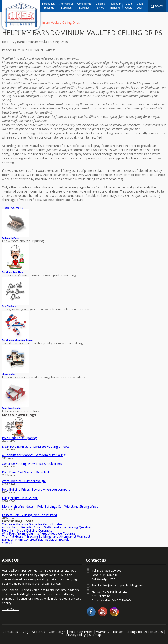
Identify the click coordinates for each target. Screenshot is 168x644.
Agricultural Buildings (66, 6)
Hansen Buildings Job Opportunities (138, 632)
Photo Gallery (9, 374)
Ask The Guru (9, 306)
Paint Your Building (12, 408)
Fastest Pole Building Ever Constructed (29, 515)
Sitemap (95, 635)
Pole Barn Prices (81, 632)
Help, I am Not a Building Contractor (28, 530)
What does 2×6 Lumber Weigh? (24, 481)
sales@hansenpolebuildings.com (122, 585)
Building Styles (100, 6)
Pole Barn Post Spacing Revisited (25, 472)
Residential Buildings (49, 6)
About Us (38, 632)
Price (10, 238)
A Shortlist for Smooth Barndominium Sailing (34, 455)
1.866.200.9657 (13, 208)
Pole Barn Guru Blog (12, 272)
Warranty (103, 632)
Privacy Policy (76, 635)
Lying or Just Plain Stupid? (20, 498)
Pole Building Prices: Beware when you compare (36, 489)
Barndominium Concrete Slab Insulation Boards (36, 540)
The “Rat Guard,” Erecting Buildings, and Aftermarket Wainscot (46, 536)
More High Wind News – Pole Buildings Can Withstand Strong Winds (50, 506)
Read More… (10, 609)
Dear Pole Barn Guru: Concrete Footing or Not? (36, 447)
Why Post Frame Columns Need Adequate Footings (39, 533)
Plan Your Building (115, 6)
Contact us (10, 632)
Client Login (140, 6)
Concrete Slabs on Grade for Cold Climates (32, 524)
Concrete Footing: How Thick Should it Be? (32, 464)
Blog (25, 632)
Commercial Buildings (84, 6)
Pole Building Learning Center (17, 340)
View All (7, 543)
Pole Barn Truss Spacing (19, 438)
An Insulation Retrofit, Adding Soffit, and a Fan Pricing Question (47, 527)
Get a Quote (129, 6)
